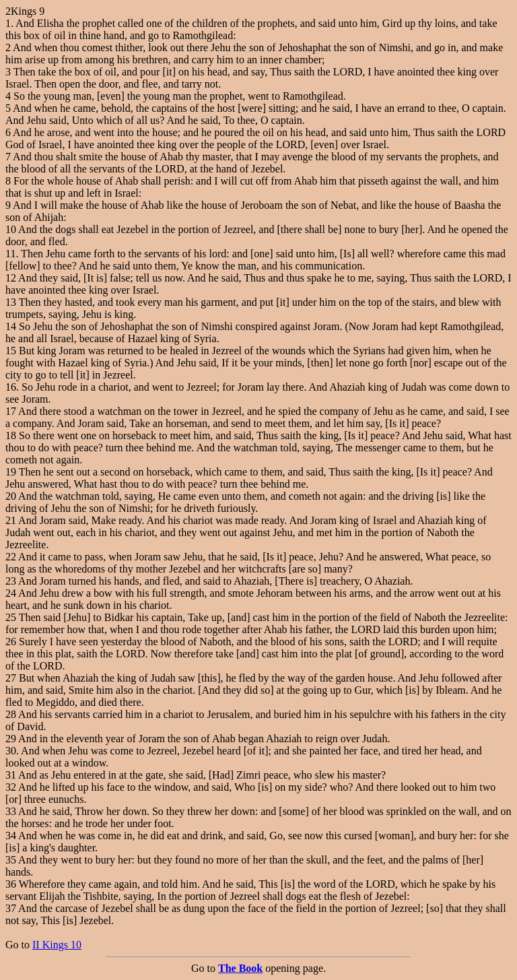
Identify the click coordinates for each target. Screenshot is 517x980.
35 (11, 860)
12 (11, 278)
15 (11, 351)
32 (11, 787)
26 (11, 642)
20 (11, 496)
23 (11, 581)
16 (11, 387)
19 (11, 472)
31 (11, 775)
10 (11, 229)
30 (11, 751)
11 (10, 254)
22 (11, 557)
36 (11, 884)
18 (11, 435)
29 (11, 739)
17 (11, 411)
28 (11, 714)
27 (11, 678)
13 (11, 302)
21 (11, 520)
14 (11, 326)
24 (11, 593)
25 (11, 617)
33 (11, 811)
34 (11, 836)
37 (11, 908)
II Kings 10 (57, 945)
